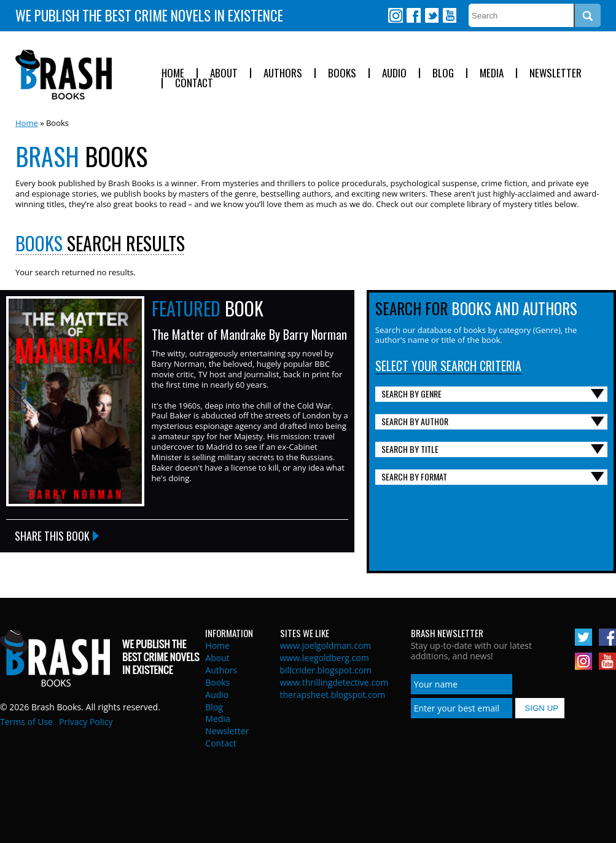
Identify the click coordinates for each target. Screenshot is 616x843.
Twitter (431, 15)
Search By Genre (411, 394)
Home (173, 73)
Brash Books (64, 75)
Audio (394, 73)
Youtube (449, 15)
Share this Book (52, 536)
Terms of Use (26, 722)
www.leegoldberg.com (325, 658)
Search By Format (414, 476)
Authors (283, 73)
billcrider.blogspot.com (326, 670)
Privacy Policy (86, 722)
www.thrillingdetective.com (334, 682)
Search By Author (415, 421)
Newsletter (556, 73)
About (224, 73)
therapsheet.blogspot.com (333, 695)
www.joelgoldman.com (326, 645)
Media (492, 73)
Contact (194, 83)
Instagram (396, 15)
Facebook (413, 15)
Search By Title (410, 449)
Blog (443, 73)
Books (342, 73)
